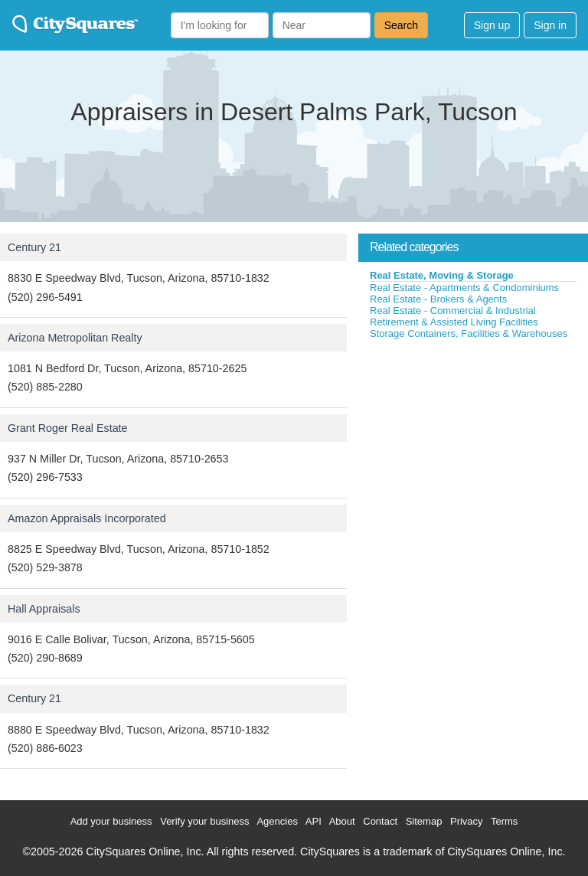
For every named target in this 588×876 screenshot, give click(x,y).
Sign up (492, 25)
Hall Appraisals (44, 609)
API (314, 821)
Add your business (111, 821)
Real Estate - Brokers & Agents (438, 299)
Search (401, 25)
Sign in (550, 25)
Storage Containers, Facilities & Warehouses (469, 333)
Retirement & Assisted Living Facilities (454, 322)
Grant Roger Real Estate (68, 428)
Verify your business (204, 821)
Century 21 (34, 247)
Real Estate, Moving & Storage (442, 275)
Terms (504, 821)
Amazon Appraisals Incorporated (87, 518)
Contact (380, 821)
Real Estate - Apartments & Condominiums (464, 288)
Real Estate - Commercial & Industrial (453, 311)
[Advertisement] (473, 455)
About (342, 821)
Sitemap (424, 821)
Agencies (277, 821)
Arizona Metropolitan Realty (75, 338)
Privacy (467, 821)
